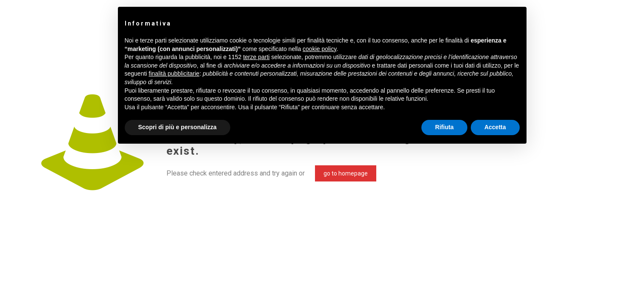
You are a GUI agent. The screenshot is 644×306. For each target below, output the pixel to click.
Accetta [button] (495, 127)
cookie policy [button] (319, 49)
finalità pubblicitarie (174, 74)
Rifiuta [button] (444, 127)
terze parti (256, 57)
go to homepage (346, 173)
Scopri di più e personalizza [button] (177, 127)
